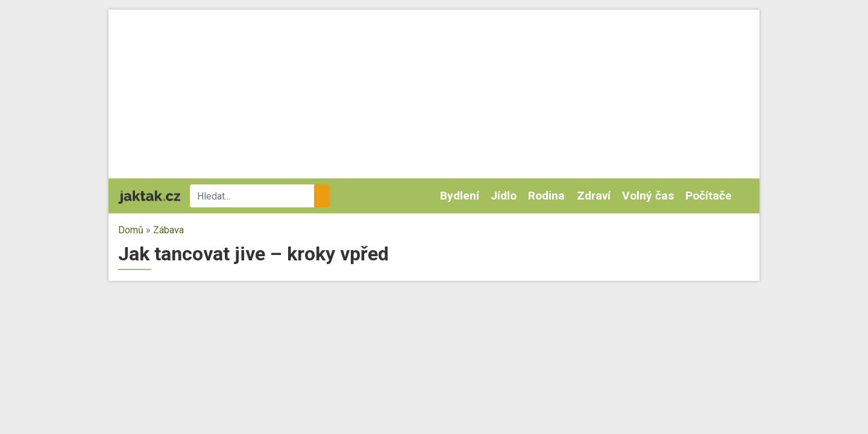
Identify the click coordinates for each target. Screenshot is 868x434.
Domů (131, 230)
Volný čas (648, 196)
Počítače (709, 196)
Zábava (168, 230)
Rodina (546, 196)
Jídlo (504, 196)
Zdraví (594, 196)
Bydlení (460, 196)
